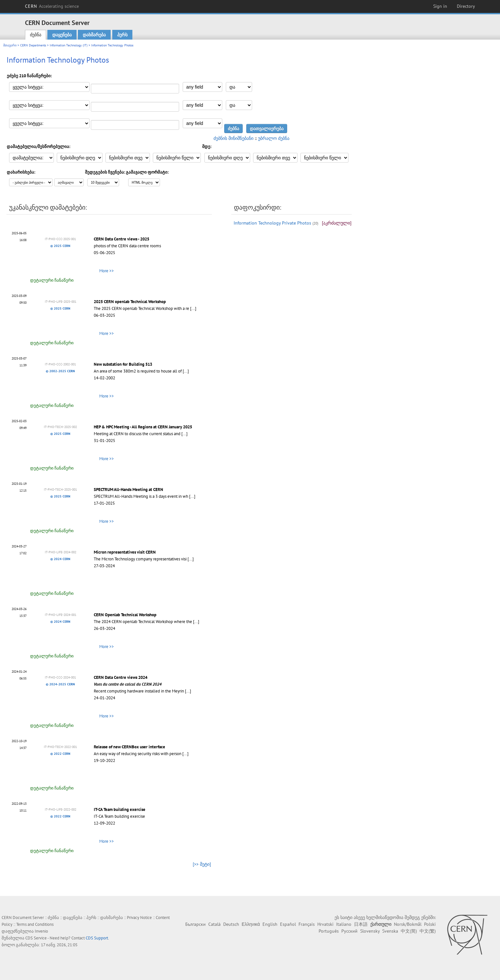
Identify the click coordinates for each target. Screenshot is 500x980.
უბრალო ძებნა (274, 138)
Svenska (390, 931)
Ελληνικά (251, 924)
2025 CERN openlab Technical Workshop (130, 302)
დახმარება (94, 35)
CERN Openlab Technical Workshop (125, 615)
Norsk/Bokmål (408, 924)
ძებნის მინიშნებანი (233, 138)
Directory (466, 6)
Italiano (344, 924)
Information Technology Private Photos (272, 223)
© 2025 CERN (60, 246)
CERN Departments (33, 45)
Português (329, 931)
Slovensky (370, 931)
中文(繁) (428, 931)
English (270, 924)
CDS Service (36, 938)
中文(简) (409, 931)
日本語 (361, 924)
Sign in (440, 6)
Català (214, 924)
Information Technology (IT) (69, 45)
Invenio (41, 931)
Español (288, 924)
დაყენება (62, 35)
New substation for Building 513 (123, 364)
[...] (193, 308)
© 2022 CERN (60, 754)
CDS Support (97, 938)
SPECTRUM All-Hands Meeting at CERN (128, 490)
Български (195, 924)
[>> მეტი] (202, 864)
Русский (349, 931)
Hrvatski (325, 924)
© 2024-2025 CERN (60, 684)
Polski (430, 924)
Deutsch (231, 924)
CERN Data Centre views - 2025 (122, 239)
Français (307, 924)
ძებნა (36, 35)
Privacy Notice (139, 918)
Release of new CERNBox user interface (129, 747)
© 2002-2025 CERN (60, 371)
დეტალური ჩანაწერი (52, 280)
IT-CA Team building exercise (120, 809)
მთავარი (10, 45)
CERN (52, 6)
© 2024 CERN (60, 559)
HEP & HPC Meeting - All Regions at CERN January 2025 (143, 427)
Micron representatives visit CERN (125, 552)
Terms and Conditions (35, 924)
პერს (122, 35)
